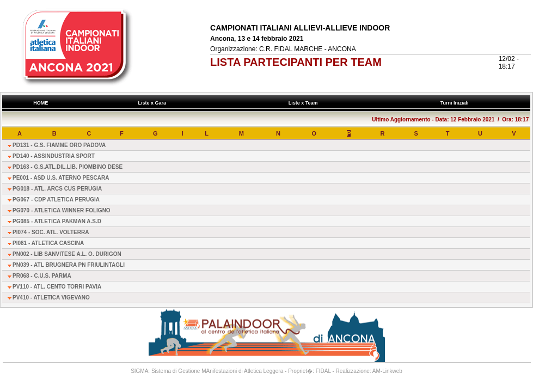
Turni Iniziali (456, 103)
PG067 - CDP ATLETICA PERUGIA (56, 200)
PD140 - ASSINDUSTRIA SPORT (54, 156)
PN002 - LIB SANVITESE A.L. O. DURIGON (67, 254)
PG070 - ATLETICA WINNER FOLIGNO (62, 210)
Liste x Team (304, 103)
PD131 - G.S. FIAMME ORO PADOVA (59, 145)
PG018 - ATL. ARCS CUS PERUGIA (57, 189)
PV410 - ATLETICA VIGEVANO (51, 298)
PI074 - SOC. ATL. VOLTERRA (51, 232)
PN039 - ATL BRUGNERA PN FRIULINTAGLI (69, 265)
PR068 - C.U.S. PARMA (42, 276)
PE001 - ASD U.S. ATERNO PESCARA (61, 178)
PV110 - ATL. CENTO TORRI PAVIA (57, 287)
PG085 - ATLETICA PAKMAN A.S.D (57, 221)
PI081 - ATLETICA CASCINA (48, 243)
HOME (41, 103)
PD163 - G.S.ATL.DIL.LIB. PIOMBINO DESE (68, 167)
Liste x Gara (154, 103)
